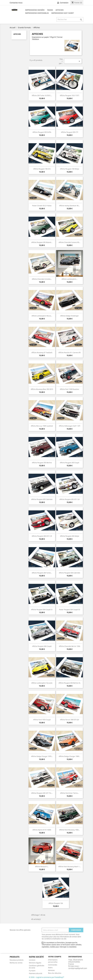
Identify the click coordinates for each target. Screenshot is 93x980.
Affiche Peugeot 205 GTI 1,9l (42, 536)
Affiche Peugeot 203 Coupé (70, 463)
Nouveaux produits (17, 960)
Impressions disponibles (37, 13)
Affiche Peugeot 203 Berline (42, 463)
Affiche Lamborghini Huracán (42, 683)
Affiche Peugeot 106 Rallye (70, 169)
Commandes (53, 965)
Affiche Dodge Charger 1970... (42, 756)
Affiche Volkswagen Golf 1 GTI (70, 426)
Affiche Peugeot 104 (56, 903)
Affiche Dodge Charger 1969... (70, 756)
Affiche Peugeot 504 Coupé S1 (42, 609)
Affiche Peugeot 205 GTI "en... (42, 793)
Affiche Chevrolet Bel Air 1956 (70, 646)
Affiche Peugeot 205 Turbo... (42, 573)
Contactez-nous (16, 3)
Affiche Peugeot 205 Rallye (70, 536)
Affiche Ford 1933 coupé (42, 720)
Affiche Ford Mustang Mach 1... (70, 866)
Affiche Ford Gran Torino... (70, 793)
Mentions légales (35, 963)
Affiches (60, 10)
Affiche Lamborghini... (70, 279)
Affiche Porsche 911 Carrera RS (70, 352)
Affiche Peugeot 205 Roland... (42, 242)
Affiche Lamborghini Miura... (42, 316)
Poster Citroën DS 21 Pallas (42, 206)
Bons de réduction (55, 973)
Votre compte (55, 957)
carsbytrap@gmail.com (78, 968)
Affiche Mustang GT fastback (42, 352)
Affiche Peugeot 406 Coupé (42, 646)
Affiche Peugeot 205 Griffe (42, 132)
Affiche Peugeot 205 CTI (70, 132)
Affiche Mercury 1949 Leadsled (42, 426)
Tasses (50, 10)
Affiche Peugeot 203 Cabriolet (42, 499)
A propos (32, 971)
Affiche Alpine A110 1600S (42, 830)
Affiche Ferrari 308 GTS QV (70, 720)
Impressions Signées (35, 10)
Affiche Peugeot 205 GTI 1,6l (70, 499)
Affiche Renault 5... (42, 866)
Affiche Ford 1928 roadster (70, 389)
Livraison (32, 960)
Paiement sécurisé (36, 973)
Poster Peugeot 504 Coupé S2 (70, 609)
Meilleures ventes (16, 963)
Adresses (51, 970)
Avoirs (50, 968)
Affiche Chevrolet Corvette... (42, 279)
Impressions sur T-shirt (63, 13)
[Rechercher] (70, 19)
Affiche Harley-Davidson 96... (70, 206)
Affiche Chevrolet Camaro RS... (70, 242)
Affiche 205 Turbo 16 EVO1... (42, 95)
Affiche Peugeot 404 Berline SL (70, 683)
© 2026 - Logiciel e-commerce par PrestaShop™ (46, 977)
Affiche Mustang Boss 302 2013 (42, 389)
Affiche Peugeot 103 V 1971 (70, 95)
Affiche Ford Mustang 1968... (70, 830)
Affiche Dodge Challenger (70, 316)
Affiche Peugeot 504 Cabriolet (70, 573)
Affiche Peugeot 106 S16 (42, 169)
